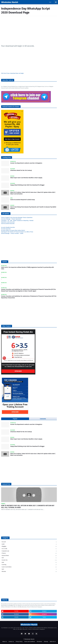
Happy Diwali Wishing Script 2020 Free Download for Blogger (27, 185)
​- (1, 274)
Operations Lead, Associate (8, 222)
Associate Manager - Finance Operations (11, 219)
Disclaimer (39, 642)
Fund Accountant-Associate (8, 224)
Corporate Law (29, 551)
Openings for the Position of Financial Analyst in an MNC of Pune (17, 232)
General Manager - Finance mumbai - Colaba (12, 233)
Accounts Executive (6, 229)
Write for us (53, 642)
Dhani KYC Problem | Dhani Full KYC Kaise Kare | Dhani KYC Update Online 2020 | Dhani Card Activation (33, 193)
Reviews (29, 572)
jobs (29, 563)
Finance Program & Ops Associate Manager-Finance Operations (17, 218)
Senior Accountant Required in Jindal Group (23, 200)
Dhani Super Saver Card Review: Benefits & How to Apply (26, 178)
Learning (29, 565)
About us (5, 642)
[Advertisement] (29, 31)
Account (29, 542)
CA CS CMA (29, 549)
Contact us (11, 642)
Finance (29, 553)
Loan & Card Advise (29, 567)
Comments (43, 419)
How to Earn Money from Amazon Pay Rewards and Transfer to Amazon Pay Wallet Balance (33, 208)
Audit (29, 544)
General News (29, 556)
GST (29, 558)
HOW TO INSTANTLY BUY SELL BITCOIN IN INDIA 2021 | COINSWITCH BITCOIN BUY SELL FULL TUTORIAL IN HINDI (28, 507)
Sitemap (46, 642)
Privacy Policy (19, 642)
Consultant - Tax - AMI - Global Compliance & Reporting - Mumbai (17, 221)
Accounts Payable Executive (8, 227)
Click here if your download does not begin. (13, 73)
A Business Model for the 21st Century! (21, 170)
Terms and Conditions (30, 642)
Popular (15, 419)
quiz (29, 569)
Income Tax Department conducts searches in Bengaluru (26, 163)
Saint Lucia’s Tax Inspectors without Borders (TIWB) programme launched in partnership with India (27, 268)
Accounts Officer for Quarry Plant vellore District (13, 230)
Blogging (29, 547)
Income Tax (29, 560)
